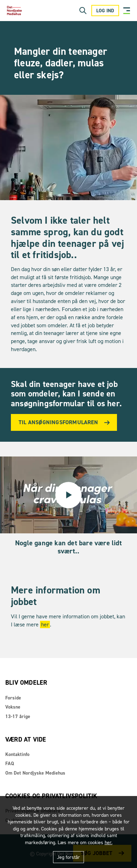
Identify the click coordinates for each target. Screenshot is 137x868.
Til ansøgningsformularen (58, 422)
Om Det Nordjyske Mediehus (35, 773)
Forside (13, 698)
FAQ (10, 764)
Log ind (105, 11)
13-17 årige (18, 716)
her (45, 624)
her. (109, 843)
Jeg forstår (68, 857)
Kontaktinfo (17, 754)
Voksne (13, 707)
